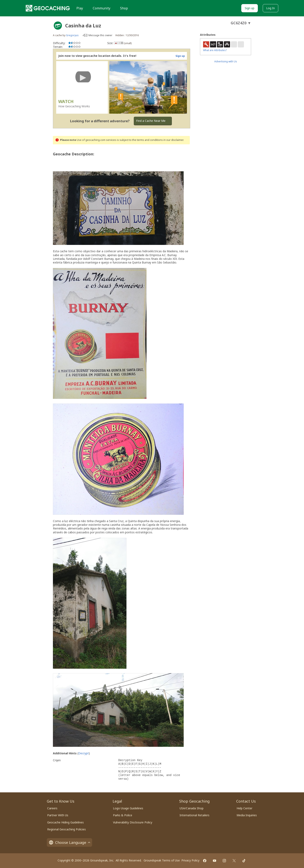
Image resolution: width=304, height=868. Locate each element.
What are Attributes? (215, 50)
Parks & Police (123, 815)
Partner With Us (58, 815)
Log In (270, 8)
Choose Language (69, 842)
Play (80, 8)
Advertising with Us (226, 61)
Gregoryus (72, 35)
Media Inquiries (247, 815)
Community (102, 8)
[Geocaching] (48, 8)
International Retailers (194, 815)
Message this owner (100, 35)
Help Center (244, 808)
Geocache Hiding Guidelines (65, 822)
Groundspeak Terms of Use (162, 860)
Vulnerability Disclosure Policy (133, 822)
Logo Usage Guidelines (128, 808)
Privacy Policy (190, 860)
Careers (52, 808)
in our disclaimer (173, 140)
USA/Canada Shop (192, 808)
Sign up (250, 8)
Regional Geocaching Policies (66, 829)
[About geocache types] (58, 26)
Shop (124, 8)
